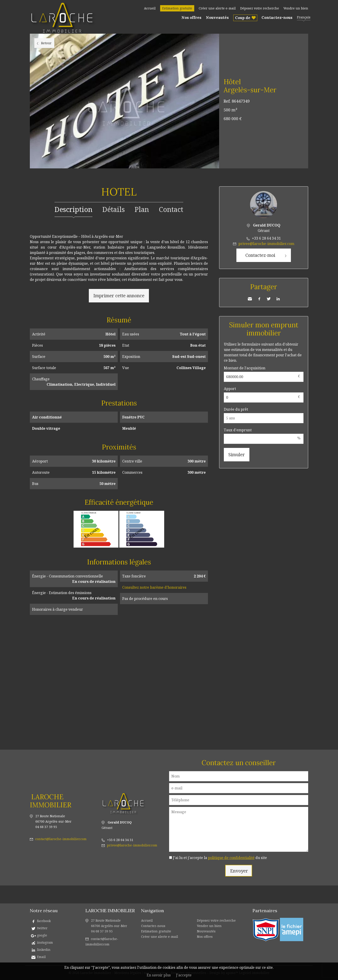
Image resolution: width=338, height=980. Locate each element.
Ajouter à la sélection (305, 39)
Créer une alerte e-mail (217, 8)
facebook (44, 921)
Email (41, 957)
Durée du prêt (236, 409)
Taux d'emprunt (238, 430)
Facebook (259, 299)
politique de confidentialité (231, 858)
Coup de (243, 18)
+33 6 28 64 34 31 (266, 238)
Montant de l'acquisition (245, 368)
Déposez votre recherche (260, 8)
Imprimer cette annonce (119, 296)
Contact (171, 209)
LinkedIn (278, 299)
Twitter (269, 299)
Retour (46, 43)
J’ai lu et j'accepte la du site (220, 858)
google (42, 935)
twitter (42, 928)
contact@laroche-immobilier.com (61, 839)
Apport (230, 389)
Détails (113, 209)
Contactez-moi (260, 255)
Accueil (150, 8)
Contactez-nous (277, 18)
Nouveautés (217, 18)
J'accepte (184, 975)
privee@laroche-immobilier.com (266, 244)
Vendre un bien (296, 8)
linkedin (44, 950)
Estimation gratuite (177, 8)
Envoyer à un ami (250, 299)
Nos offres (191, 18)
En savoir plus (159, 975)
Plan (142, 209)
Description (73, 209)
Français (304, 17)
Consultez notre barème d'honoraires (154, 587)
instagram (45, 942)
